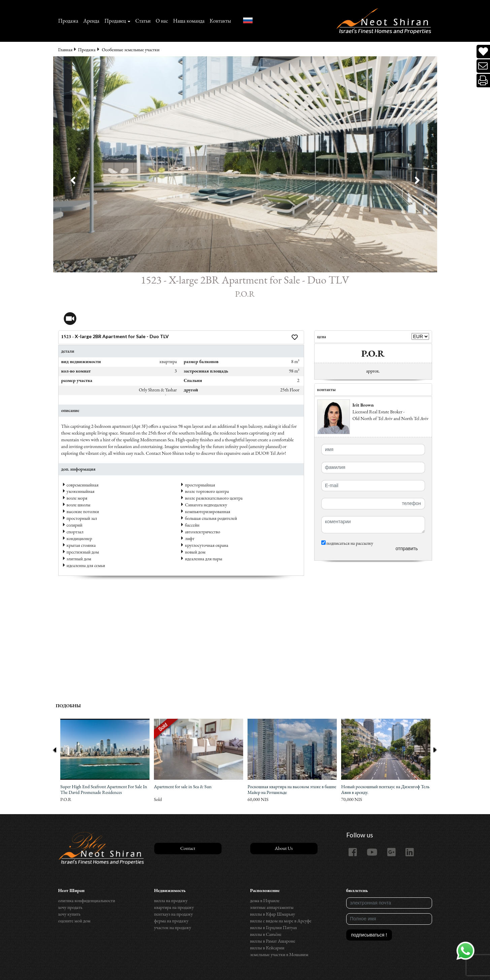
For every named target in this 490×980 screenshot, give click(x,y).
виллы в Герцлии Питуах (274, 927)
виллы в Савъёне (266, 934)
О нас (162, 21)
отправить (406, 548)
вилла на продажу (171, 900)
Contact (188, 848)
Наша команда (189, 21)
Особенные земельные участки (130, 50)
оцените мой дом (74, 921)
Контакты (220, 21)
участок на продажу (173, 927)
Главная (66, 50)
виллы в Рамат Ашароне (273, 941)
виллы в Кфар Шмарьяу (273, 914)
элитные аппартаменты (272, 907)
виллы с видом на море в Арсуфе (281, 921)
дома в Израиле (265, 900)
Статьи (143, 21)
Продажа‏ (68, 21)
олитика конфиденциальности (87, 900)
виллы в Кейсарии (267, 948)
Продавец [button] (115, 21)
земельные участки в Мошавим (279, 954)
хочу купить (69, 914)
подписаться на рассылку (347, 543)
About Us (284, 848)
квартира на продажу (174, 907)
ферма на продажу (171, 921)
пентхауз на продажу (174, 914)
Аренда (91, 21)
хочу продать (70, 907)
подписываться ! (369, 935)
